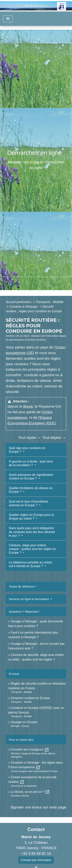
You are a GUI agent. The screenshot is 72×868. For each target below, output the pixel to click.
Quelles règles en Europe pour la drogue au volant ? (31, 517)
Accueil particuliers (19, 302)
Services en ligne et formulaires (29, 599)
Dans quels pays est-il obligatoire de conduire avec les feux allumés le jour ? (32, 532)
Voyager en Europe (24, 722)
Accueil (14, 162)
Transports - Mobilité (50, 302)
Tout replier (30, 438)
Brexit (28, 406)
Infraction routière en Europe (30, 698)
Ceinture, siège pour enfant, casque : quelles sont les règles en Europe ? (32, 549)
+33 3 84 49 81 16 (36, 853)
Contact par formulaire (36, 860)
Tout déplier (54, 438)
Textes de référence (22, 586)
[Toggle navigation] (8, 19)
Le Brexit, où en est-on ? (30, 792)
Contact (36, 829)
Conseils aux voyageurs (30, 749)
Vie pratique (33, 162)
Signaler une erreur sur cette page (38, 807)
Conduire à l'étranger (24, 307)
